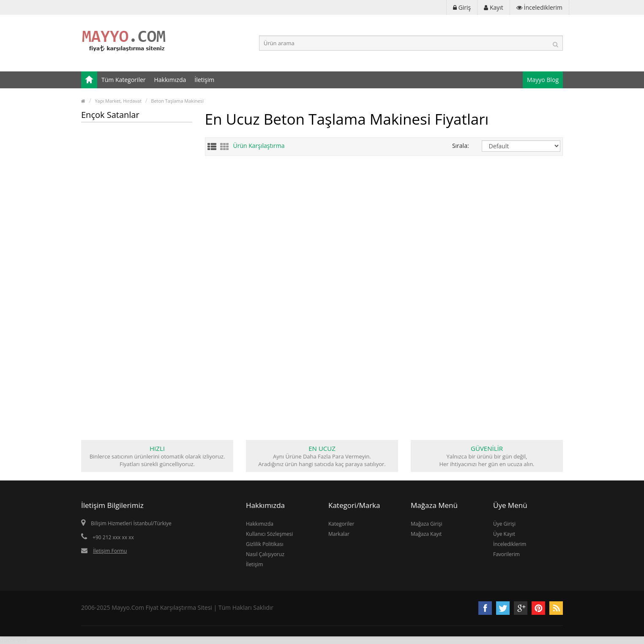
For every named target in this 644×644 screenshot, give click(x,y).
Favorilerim (506, 554)
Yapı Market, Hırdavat (118, 101)
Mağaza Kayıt (426, 534)
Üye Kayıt (504, 534)
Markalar (339, 534)
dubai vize (14, 640)
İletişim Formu (110, 551)
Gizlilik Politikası (265, 544)
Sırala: (461, 146)
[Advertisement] (137, 258)
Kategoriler (341, 524)
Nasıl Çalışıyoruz (265, 554)
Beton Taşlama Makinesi (177, 101)
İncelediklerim (510, 544)
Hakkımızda (170, 80)
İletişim (204, 80)
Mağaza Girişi (427, 524)
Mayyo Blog (543, 80)
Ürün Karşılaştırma (259, 146)
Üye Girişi (504, 524)
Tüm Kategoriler (124, 80)
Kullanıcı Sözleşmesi (269, 534)
